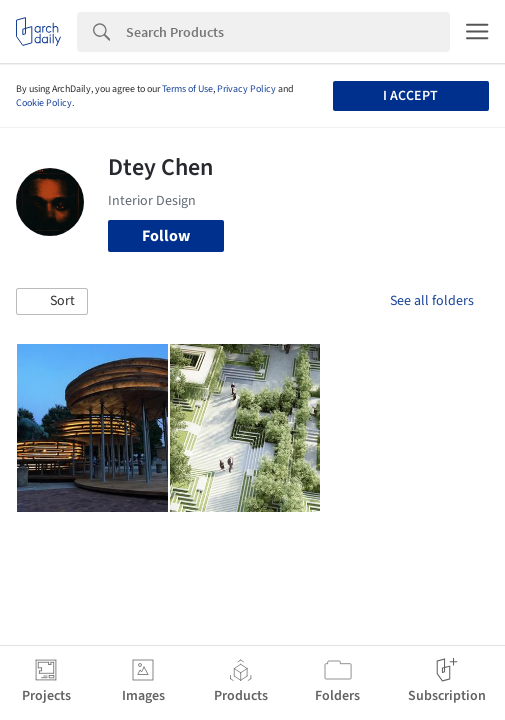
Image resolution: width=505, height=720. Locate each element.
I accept (410, 96)
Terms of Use (187, 89)
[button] (52, 302)
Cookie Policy (44, 103)
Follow (166, 236)
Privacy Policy (246, 89)
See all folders (432, 301)
